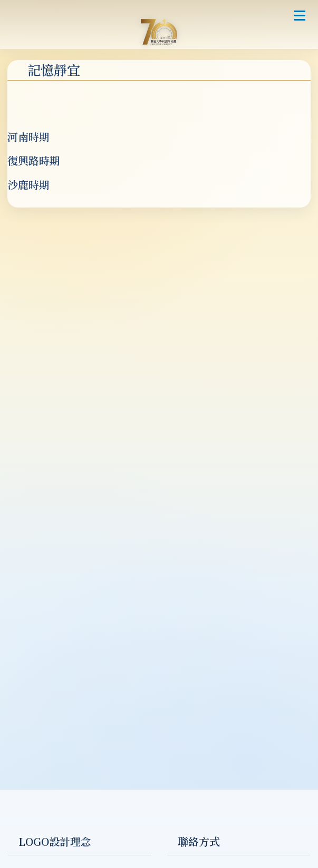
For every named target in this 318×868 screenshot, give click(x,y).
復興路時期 (34, 160)
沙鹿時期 (28, 185)
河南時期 (28, 137)
